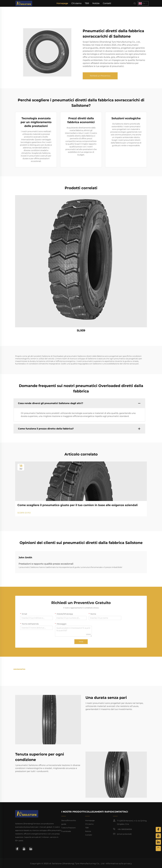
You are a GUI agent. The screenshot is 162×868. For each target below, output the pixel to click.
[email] (124, 834)
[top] (158, 848)
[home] (24, 3)
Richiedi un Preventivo (100, 76)
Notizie (96, 3)
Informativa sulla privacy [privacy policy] (119, 863)
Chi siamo (76, 3)
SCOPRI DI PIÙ (24, 513)
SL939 (81, 330)
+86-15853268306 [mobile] (122, 829)
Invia (81, 642)
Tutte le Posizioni (68, 828)
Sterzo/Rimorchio (69, 820)
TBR (87, 3)
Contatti (107, 3)
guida (64, 824)
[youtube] (24, 849)
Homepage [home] (62, 3)
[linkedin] (31, 849)
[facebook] (17, 849)
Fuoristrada (66, 831)
